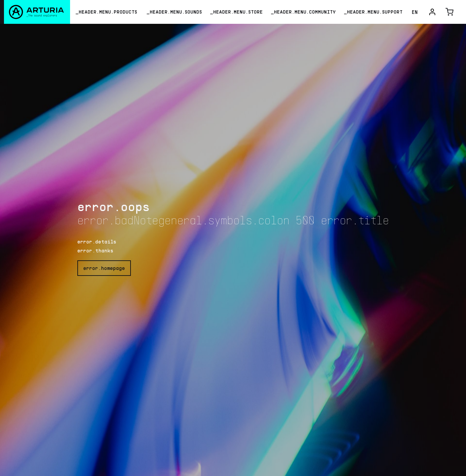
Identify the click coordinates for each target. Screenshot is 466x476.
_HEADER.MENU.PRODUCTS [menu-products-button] (106, 12)
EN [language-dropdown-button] (415, 12)
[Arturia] (35, 12)
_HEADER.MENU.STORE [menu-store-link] (236, 12)
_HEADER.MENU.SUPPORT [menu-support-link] (373, 12)
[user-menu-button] (432, 12)
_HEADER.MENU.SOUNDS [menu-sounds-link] (174, 12)
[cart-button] (449, 12)
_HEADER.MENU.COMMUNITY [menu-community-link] (303, 12)
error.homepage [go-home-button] (104, 268)
